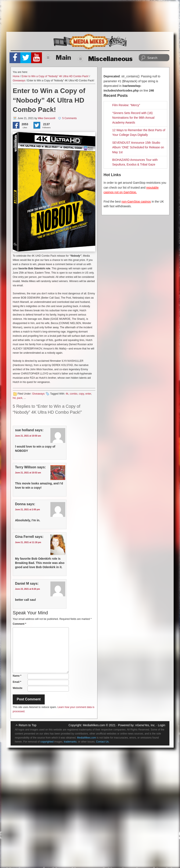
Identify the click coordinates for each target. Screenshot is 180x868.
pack (20, 398)
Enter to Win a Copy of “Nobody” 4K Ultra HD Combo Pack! (55, 76)
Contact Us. (103, 742)
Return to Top (28, 725)
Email (17, 682)
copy (81, 394)
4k (67, 394)
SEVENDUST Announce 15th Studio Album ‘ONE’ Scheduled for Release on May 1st (138, 147)
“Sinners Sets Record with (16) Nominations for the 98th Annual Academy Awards (133, 118)
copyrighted (47, 742)
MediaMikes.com (94, 725)
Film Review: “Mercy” (126, 105)
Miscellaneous (105, 59)
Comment (19, 624)
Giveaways (19, 81)
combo (73, 394)
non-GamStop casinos (136, 202)
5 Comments (69, 118)
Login (162, 725)
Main (58, 57)
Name (17, 676)
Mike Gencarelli (46, 118)
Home (16, 76)
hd (14, 398)
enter (88, 394)
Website (18, 688)
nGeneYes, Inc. (145, 725)
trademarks (70, 742)
